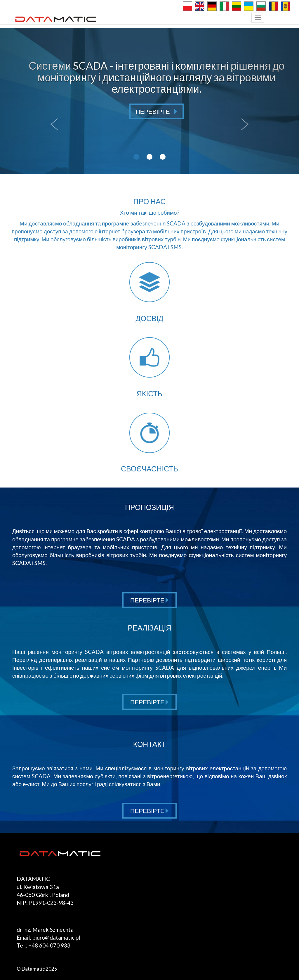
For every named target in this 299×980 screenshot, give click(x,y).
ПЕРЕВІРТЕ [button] (157, 111)
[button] (52, 101)
